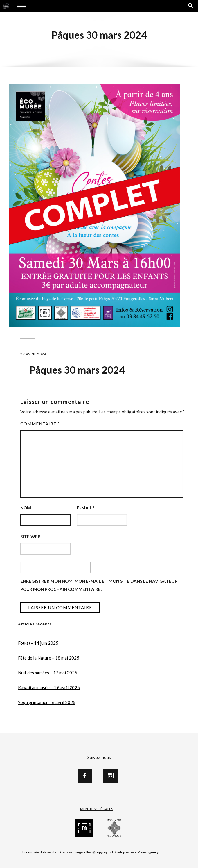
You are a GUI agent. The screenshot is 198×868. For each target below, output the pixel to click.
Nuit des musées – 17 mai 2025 (48, 673)
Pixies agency (148, 852)
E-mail (86, 508)
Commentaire (40, 424)
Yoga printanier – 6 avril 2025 (47, 702)
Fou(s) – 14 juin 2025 (38, 643)
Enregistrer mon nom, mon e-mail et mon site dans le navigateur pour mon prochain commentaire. (99, 585)
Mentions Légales (97, 809)
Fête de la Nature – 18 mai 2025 (49, 658)
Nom (27, 508)
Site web (30, 537)
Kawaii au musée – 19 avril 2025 (49, 687)
